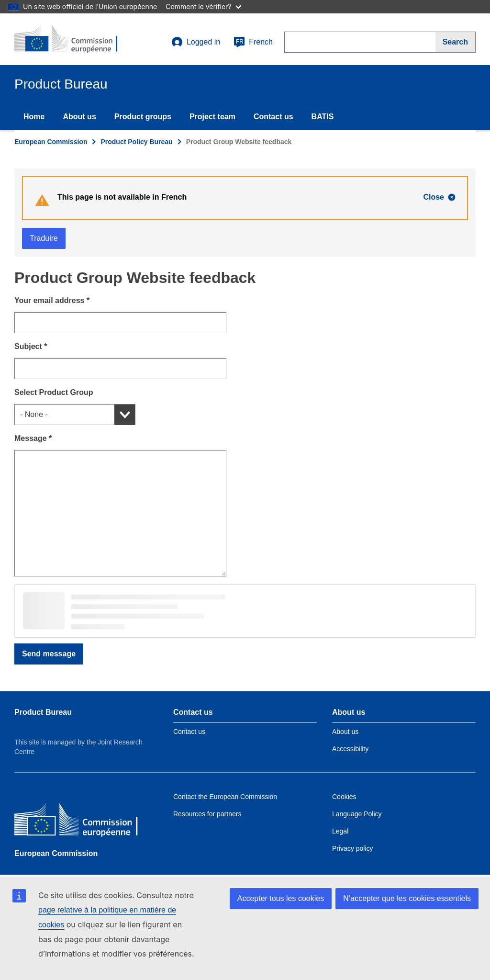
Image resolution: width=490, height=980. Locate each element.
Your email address (52, 300)
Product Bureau (43, 712)
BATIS (323, 117)
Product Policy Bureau (136, 142)
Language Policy (357, 814)
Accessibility (350, 749)
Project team (212, 117)
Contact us (273, 117)
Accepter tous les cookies (281, 898)
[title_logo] (72, 39)
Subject (31, 346)
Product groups (143, 117)
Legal (340, 831)
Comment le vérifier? (203, 6)
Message (33, 438)
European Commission (51, 142)
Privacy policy (353, 848)
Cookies (344, 797)
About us (79, 117)
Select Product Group (54, 392)
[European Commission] (84, 822)
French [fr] (253, 42)
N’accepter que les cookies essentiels (407, 898)
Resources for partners (207, 814)
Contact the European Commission (225, 797)
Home (34, 117)
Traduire (44, 238)
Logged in (196, 42)
